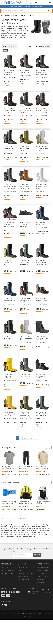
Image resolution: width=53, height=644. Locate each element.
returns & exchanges (43, 570)
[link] (10, 78)
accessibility (40, 582)
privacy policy (40, 579)
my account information (10, 567)
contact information (25, 576)
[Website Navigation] (50, 3)
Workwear (7, 15)
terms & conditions (42, 576)
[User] (43, 3)
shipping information (43, 567)
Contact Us (45, 589)
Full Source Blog (24, 579)
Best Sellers (9, 46)
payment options (8, 573)
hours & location (27, 573)
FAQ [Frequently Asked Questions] (21, 570)
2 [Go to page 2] (21, 438)
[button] (46, 448)
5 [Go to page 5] (32, 438)
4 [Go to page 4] (28, 438)
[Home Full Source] (1, 15)
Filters (5, 50)
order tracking (41, 573)
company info (24, 567)
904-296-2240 (47, 593)
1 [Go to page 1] (17, 438)
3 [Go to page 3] (24, 438)
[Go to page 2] (35, 438)
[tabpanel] (26, 242)
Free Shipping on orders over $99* (27, 7)
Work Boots (15, 15)
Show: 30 (46, 46)
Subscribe (37, 555)
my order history (7, 570)
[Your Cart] (36, 3)
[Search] (49, 11)
